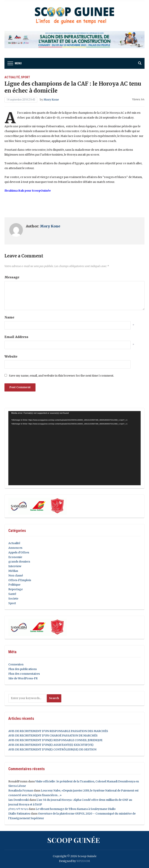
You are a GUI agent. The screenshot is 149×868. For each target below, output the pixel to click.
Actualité (12, 77)
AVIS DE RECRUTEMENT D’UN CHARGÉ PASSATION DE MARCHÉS (53, 736)
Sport (26, 77)
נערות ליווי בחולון (18, 809)
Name (9, 317)
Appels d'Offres (19, 552)
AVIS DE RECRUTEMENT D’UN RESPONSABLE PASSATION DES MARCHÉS (58, 731)
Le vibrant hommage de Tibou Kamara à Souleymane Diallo (76, 809)
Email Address (16, 337)
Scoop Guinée (74, 840)
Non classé (16, 576)
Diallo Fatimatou (19, 814)
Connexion (16, 664)
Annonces (15, 548)
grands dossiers (19, 562)
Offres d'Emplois (20, 580)
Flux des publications (23, 669)
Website (11, 356)
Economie (15, 557)
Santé (12, 594)
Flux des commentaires (24, 674)
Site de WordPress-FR (23, 678)
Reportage (16, 589)
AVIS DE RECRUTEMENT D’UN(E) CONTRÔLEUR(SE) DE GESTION (52, 749)
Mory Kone (51, 100)
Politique (14, 585)
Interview (15, 566)
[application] (74, 448)
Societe (13, 599)
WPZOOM (83, 861)
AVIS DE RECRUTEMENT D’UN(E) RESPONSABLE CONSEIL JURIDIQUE (55, 740)
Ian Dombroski (19, 800)
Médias (13, 571)
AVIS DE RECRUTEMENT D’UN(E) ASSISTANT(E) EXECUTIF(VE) (51, 745)
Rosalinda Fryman (21, 791)
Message (12, 277)
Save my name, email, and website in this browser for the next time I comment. (61, 376)
